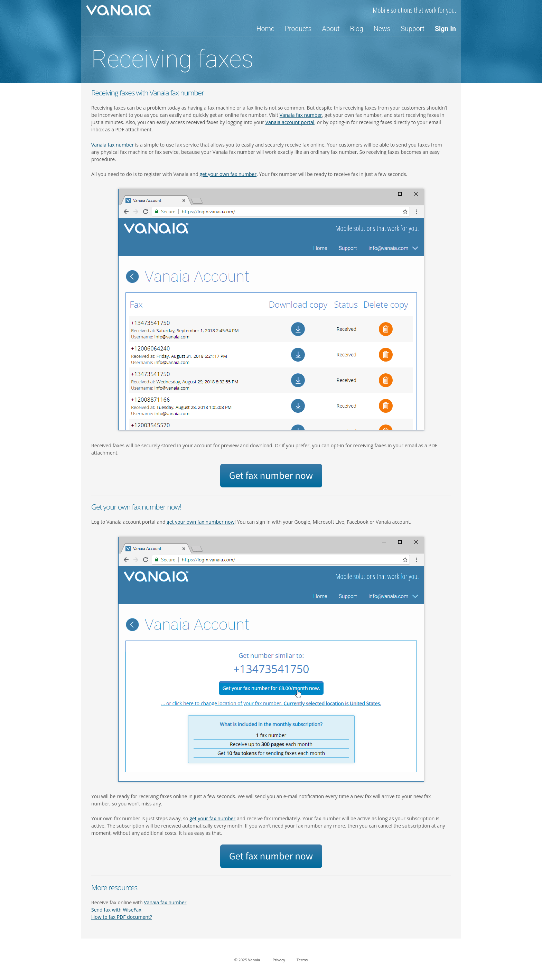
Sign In (445, 29)
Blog (357, 29)
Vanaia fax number (301, 115)
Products (298, 29)
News (382, 29)
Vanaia (254, 960)
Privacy (279, 960)
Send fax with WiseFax (116, 910)
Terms (302, 960)
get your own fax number (228, 174)
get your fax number (212, 818)
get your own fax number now (200, 522)
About (331, 29)
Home (265, 29)
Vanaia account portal (290, 122)
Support (413, 29)
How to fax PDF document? (122, 917)
